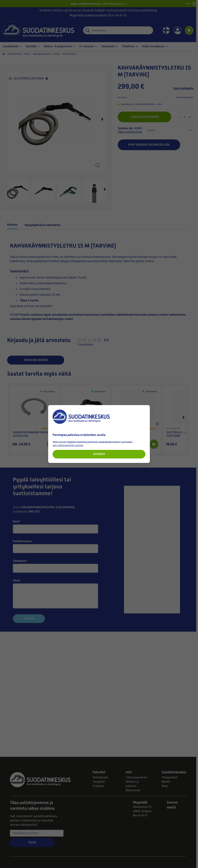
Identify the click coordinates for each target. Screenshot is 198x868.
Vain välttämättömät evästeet (68, 445)
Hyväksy (99, 454)
